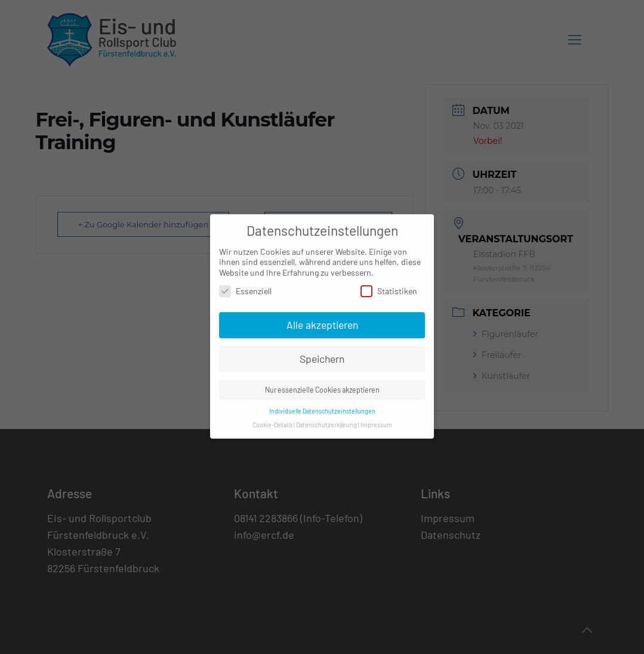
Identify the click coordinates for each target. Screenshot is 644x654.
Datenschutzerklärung (326, 419)
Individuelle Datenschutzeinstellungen (322, 405)
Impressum (376, 419)
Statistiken (389, 285)
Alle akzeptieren (322, 319)
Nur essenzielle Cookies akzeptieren (322, 384)
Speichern (322, 353)
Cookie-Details (272, 419)
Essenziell (245, 285)
